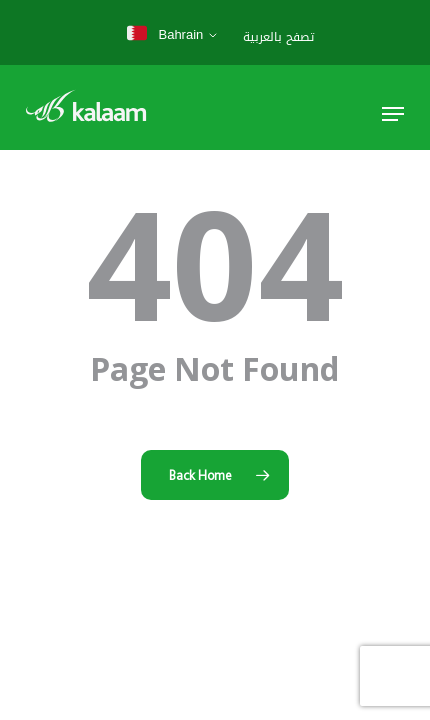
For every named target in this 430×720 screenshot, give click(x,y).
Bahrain (165, 34)
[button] (393, 114)
